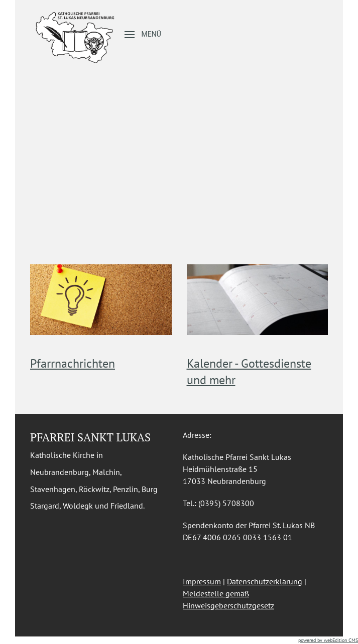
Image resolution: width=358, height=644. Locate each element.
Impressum (202, 581)
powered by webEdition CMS (328, 640)
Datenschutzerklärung (265, 581)
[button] (143, 35)
